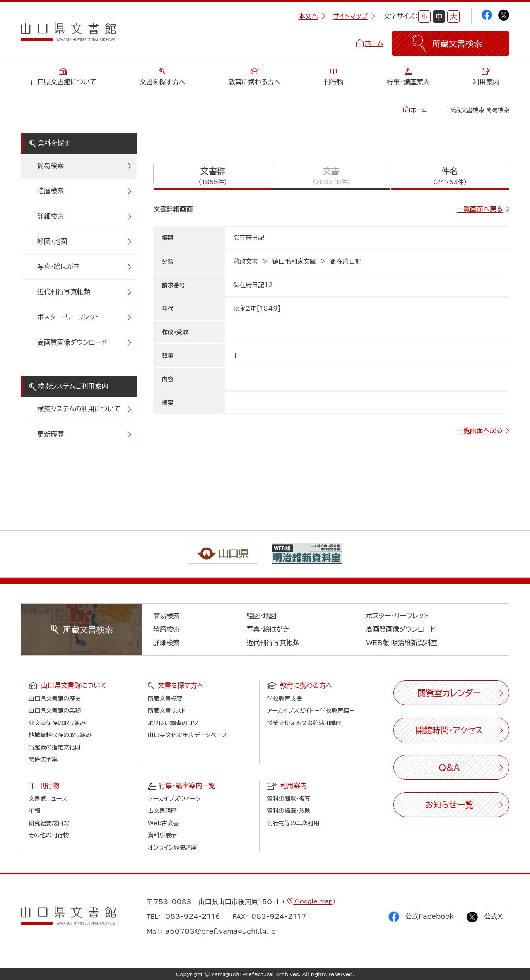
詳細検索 (51, 216)
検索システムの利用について (79, 409)
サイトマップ (354, 16)
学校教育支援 (284, 699)
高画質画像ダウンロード (72, 342)
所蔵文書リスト (167, 711)
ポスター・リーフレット (69, 317)
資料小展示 (162, 835)
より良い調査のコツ (173, 723)
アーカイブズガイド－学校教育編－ (311, 711)
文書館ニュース (48, 799)
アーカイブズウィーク (174, 799)
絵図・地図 (52, 241)
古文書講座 (162, 811)
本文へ (312, 16)
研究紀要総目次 (49, 823)
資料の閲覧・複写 (289, 799)
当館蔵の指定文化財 (55, 747)
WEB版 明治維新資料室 (402, 643)
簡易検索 (51, 166)
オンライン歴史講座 (172, 848)
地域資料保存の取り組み (60, 735)
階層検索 (51, 191)
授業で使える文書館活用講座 (304, 723)
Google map (313, 901)
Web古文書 (163, 823)
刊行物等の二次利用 (293, 823)
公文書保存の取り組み (57, 723)
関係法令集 (43, 759)
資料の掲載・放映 (289, 811)
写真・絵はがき (59, 267)
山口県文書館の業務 (55, 711)
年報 (34, 811)
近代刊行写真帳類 (64, 292)
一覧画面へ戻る (480, 209)
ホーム (374, 43)
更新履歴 (51, 434)
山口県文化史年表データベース (188, 735)
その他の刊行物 (49, 835)
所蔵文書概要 (165, 699)
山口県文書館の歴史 (55, 699)
